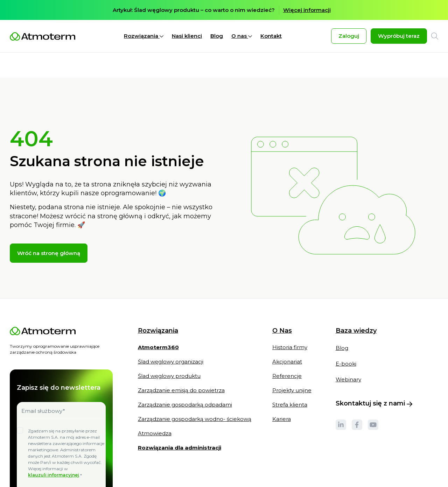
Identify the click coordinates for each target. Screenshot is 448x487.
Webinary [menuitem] (348, 355)
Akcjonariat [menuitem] (287, 337)
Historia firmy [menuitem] (290, 322)
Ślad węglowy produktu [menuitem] (169, 351)
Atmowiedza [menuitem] (155, 408)
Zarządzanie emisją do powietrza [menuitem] (181, 365)
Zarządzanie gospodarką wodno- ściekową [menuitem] (195, 394)
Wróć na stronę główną (49, 228)
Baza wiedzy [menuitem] (356, 306)
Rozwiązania (144, 36)
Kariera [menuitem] (282, 394)
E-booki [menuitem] (346, 339)
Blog (217, 36)
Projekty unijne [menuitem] (292, 365)
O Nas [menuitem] (282, 306)
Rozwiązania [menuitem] (158, 306)
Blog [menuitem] (342, 323)
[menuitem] (158, 326)
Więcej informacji (307, 10)
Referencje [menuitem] (287, 351)
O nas (242, 36)
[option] (224, 10)
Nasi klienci (187, 36)
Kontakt (271, 36)
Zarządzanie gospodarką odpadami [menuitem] (185, 380)
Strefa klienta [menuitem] (290, 380)
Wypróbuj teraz (399, 36)
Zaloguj (349, 36)
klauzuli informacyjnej (54, 450)
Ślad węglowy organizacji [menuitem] (171, 337)
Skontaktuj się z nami (374, 379)
